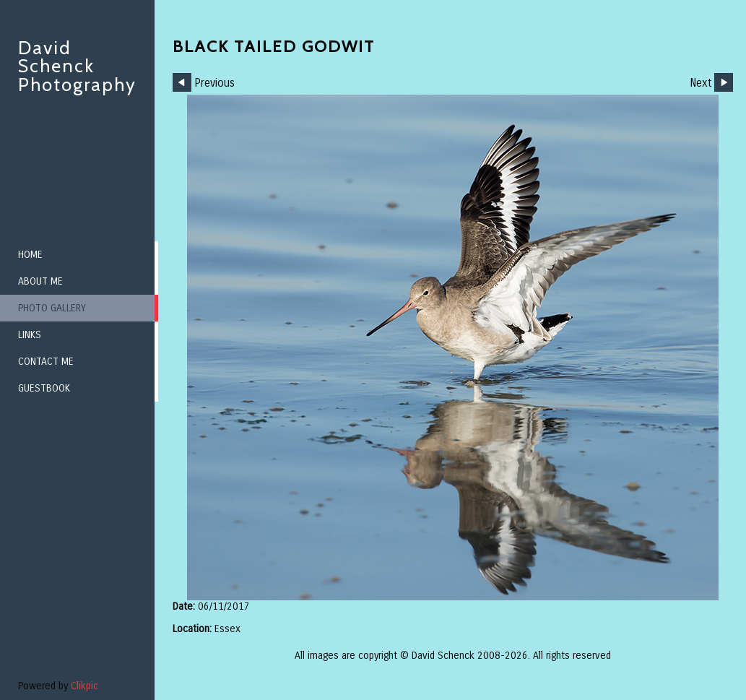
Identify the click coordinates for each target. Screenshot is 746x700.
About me (40, 281)
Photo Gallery (52, 308)
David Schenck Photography (77, 66)
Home (30, 255)
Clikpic (84, 686)
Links (30, 335)
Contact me (46, 362)
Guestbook (44, 388)
